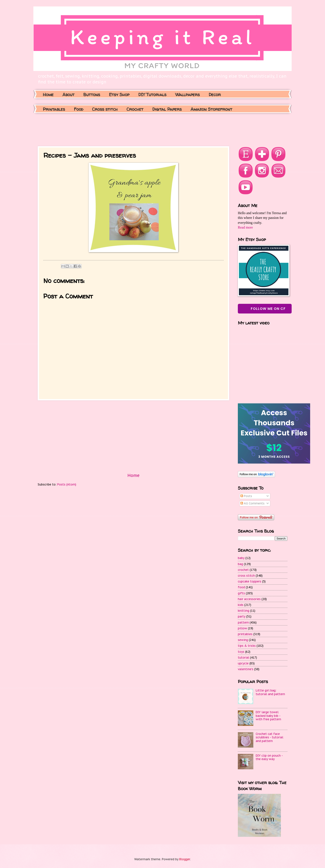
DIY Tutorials (152, 94)
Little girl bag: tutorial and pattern (270, 692)
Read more (245, 227)
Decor (215, 94)
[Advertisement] (116, 129)
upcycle (243, 663)
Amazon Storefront (211, 109)
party (242, 616)
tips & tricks (247, 646)
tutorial (244, 658)
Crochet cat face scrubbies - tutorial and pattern (269, 737)
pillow (242, 628)
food (241, 587)
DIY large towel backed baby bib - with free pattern (268, 716)
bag (240, 564)
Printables (54, 109)
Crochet (135, 109)
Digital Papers (167, 109)
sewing (243, 640)
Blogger (185, 859)
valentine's (246, 669)
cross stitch (246, 576)
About (68, 94)
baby (241, 558)
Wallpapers (187, 94)
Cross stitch (105, 109)
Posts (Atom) (67, 484)
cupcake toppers (250, 581)
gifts (241, 593)
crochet (243, 570)
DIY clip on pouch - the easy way (269, 757)
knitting (244, 611)
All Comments (252, 503)
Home (48, 94)
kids (241, 605)
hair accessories (249, 599)
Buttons (92, 94)
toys (241, 652)
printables (245, 634)
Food (79, 109)
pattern (243, 622)
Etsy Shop (119, 94)
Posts (246, 496)
